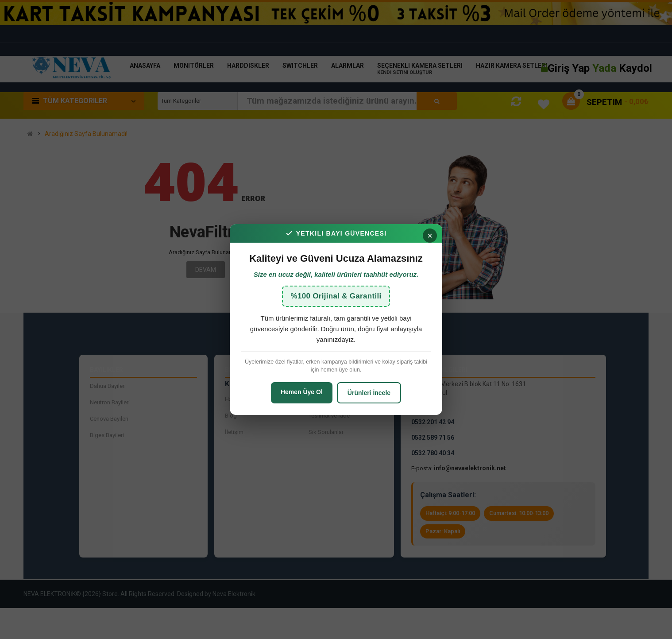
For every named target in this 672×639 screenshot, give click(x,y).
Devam (206, 270)
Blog (231, 416)
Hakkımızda (240, 399)
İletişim (234, 432)
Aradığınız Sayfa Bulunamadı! (86, 134)
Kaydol (635, 68)
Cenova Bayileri (109, 419)
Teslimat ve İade (329, 416)
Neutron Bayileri (110, 402)
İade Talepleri (326, 399)
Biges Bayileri (107, 435)
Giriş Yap (570, 68)
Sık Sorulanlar (326, 432)
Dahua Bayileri (108, 386)
